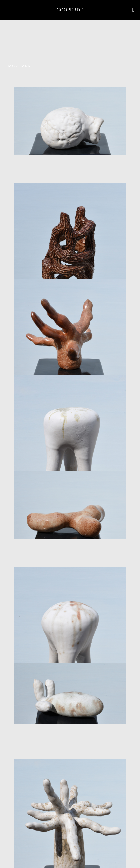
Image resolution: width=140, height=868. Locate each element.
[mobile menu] (133, 10)
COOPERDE (70, 10)
